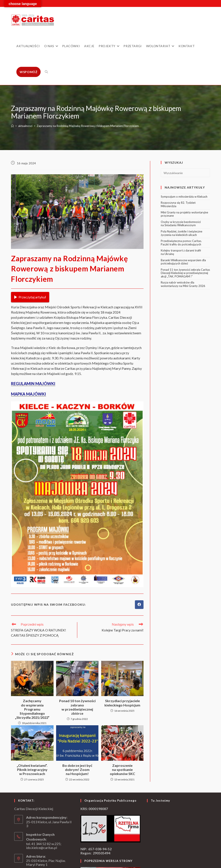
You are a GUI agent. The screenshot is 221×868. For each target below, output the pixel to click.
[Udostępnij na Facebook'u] (139, 605)
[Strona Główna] (12, 126)
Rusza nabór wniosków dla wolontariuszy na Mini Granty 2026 (183, 284)
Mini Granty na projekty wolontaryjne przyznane (184, 214)
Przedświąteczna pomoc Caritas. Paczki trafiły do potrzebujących (181, 243)
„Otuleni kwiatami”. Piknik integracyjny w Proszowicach (32, 770)
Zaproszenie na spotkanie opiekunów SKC (122, 770)
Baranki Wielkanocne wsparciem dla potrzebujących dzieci (183, 262)
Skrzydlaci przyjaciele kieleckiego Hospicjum (122, 703)
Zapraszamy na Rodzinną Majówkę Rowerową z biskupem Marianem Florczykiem (88, 126)
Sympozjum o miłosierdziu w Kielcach (184, 197)
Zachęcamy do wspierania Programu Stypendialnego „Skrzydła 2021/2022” (32, 709)
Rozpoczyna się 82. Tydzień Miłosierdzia (178, 204)
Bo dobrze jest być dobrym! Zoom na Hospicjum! (77, 770)
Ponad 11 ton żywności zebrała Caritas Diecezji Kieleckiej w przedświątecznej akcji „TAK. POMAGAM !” (185, 273)
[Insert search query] (185, 173)
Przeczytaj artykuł (30, 297)
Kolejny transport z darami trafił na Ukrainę (181, 252)
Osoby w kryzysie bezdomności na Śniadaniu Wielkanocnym (181, 224)
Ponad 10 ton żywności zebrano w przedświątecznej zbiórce (77, 707)
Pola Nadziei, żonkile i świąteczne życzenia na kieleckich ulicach (182, 233)
